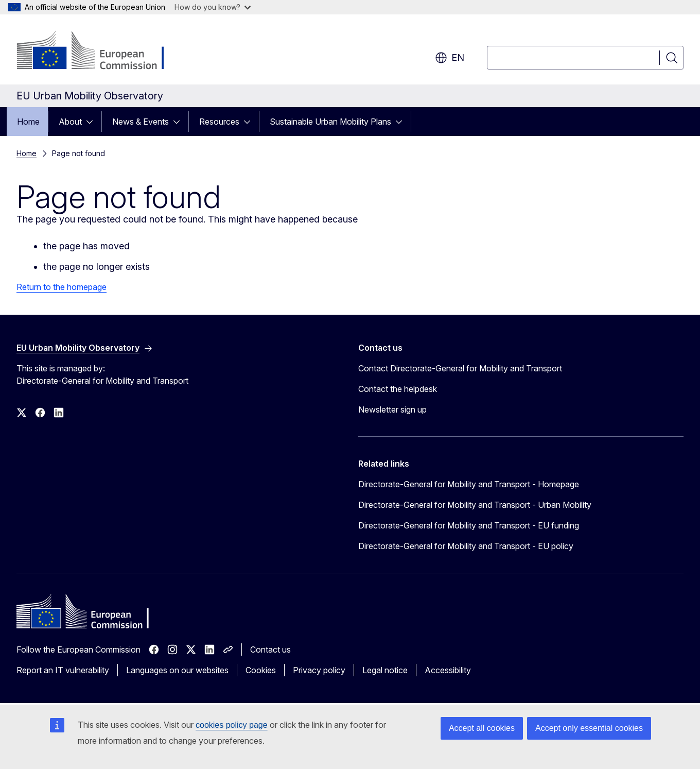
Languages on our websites (177, 670)
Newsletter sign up (392, 409)
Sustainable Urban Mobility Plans (330, 122)
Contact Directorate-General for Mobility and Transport (460, 368)
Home (28, 122)
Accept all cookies (482, 728)
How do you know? (213, 7)
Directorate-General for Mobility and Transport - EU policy (466, 546)
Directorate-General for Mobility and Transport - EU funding (469, 525)
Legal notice (385, 670)
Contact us (270, 650)
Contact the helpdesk (398, 389)
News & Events (141, 122)
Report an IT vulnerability (63, 670)
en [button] (450, 58)
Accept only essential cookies (589, 728)
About (70, 122)
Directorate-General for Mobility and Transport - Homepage (469, 484)
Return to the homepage (62, 287)
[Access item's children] (93, 122)
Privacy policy (319, 670)
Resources (219, 122)
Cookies (261, 670)
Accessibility (448, 670)
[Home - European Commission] (100, 52)
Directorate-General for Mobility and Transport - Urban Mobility (475, 505)
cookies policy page (232, 725)
